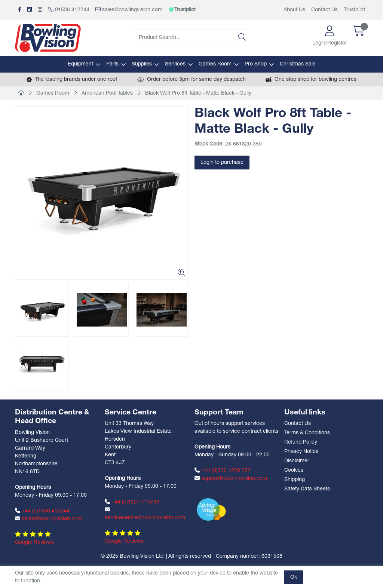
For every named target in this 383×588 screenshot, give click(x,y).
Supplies (142, 64)
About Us (294, 10)
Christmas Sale (298, 64)
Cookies (294, 470)
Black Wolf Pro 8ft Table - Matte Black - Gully (198, 93)
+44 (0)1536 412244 (42, 511)
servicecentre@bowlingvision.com (145, 514)
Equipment (80, 64)
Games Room (215, 64)
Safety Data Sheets (307, 489)
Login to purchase (222, 163)
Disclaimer (297, 461)
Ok (294, 577)
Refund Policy (301, 442)
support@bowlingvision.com (231, 478)
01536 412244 (69, 10)
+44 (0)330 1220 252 (223, 471)
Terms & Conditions (307, 433)
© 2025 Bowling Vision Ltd (132, 556)
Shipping (295, 480)
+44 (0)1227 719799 (132, 502)
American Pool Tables (107, 93)
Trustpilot (354, 10)
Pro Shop (256, 64)
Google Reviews (34, 543)
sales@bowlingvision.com (129, 10)
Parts (112, 64)
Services (175, 64)
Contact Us (324, 10)
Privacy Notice (301, 452)
